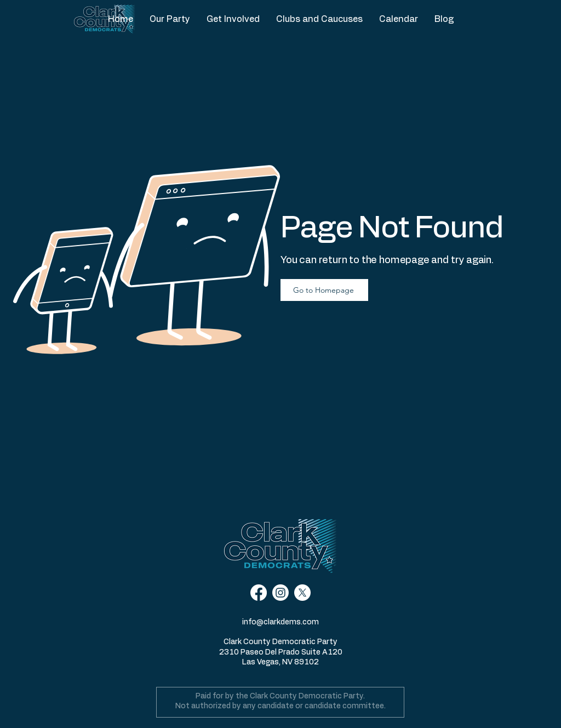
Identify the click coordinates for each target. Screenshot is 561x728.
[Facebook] (259, 593)
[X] (302, 593)
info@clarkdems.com (280, 622)
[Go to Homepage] (324, 290)
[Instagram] (280, 593)
